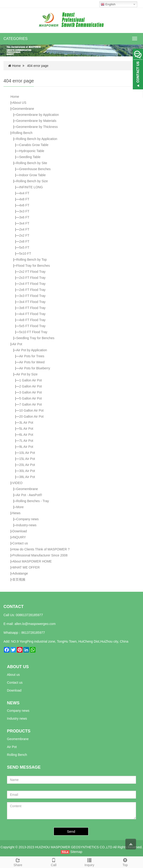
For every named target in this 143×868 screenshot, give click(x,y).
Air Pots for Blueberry (35, 368)
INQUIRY (19, 537)
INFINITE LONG (31, 187)
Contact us (20, 543)
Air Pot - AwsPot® (29, 495)
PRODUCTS (19, 731)
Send (71, 831)
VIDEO (17, 483)
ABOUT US (18, 667)
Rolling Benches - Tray (33, 501)
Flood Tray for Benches (33, 266)
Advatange (20, 573)
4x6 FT (24, 205)
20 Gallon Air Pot (31, 416)
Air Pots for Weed (32, 362)
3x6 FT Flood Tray (32, 308)
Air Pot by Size (27, 374)
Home (16, 66)
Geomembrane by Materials (36, 121)
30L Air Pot (27, 471)
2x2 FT (24, 235)
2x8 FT (24, 241)
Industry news (17, 718)
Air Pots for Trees (32, 356)
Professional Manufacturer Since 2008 (40, 555)
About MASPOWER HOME (32, 561)
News (16, 513)
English (108, 4)
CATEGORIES (16, 39)
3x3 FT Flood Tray (32, 296)
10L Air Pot (27, 453)
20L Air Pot (27, 465)
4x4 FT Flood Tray (32, 314)
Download (19, 531)
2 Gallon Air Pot (31, 386)
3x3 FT (24, 211)
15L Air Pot (27, 459)
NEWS (13, 703)
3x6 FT (24, 217)
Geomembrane (23, 109)
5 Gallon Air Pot (31, 398)
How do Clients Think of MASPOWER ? (41, 549)
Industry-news (26, 525)
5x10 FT (25, 254)
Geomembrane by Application (38, 115)
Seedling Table (30, 157)
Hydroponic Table (32, 151)
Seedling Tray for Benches (35, 338)
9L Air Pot (26, 447)
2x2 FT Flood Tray (32, 272)
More (20, 507)
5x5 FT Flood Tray (32, 326)
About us (13, 675)
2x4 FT (24, 229)
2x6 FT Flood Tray (32, 290)
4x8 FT (24, 199)
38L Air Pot (27, 477)
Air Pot (17, 344)
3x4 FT (24, 223)
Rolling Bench (22, 133)
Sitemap (76, 852)
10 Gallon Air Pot (31, 410)
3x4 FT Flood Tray (32, 302)
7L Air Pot (26, 441)
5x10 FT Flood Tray (33, 332)
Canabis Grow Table (34, 145)
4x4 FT (24, 193)
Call (54, 862)
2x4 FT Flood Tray (32, 284)
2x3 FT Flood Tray (32, 278)
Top (125, 862)
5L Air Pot (26, 429)
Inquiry (89, 862)
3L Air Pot (26, 423)
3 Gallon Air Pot (31, 392)
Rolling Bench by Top (31, 260)
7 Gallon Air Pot (31, 404)
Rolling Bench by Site (32, 163)
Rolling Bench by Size (32, 181)
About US (19, 103)
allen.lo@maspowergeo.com (35, 624)
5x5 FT (24, 247)
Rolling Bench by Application (37, 139)
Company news (28, 519)
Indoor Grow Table (32, 175)
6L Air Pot (26, 435)
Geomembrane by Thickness (37, 127)
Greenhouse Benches (35, 169)
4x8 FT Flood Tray (32, 320)
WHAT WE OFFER (26, 567)
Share (18, 862)
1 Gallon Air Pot (31, 380)
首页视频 (19, 579)
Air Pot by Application (32, 350)
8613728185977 (33, 633)
